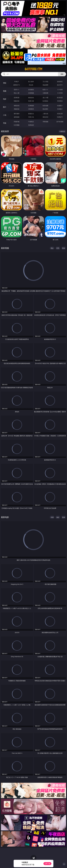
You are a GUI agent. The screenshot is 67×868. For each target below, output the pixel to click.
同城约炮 (17, 122)
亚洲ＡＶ (17, 90)
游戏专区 (60, 82)
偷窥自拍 (17, 106)
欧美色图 (45, 106)
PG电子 (17, 82)
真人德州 (31, 82)
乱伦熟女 (45, 101)
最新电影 (5, 517)
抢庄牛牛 (60, 85)
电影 (5, 99)
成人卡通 (45, 98)
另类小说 (31, 117)
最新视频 (5, 248)
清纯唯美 (31, 109)
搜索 (62, 74)
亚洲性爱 (17, 98)
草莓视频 (45, 122)
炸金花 (31, 85)
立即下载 (47, 864)
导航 (5, 123)
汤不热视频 (60, 122)
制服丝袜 (17, 101)
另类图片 (60, 109)
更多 (64, 248)
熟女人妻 (17, 93)
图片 (5, 107)
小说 (5, 115)
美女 (52, 248)
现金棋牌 (45, 85)
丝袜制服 (31, 93)
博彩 (5, 83)
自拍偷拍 (31, 90)
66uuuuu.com (33, 69)
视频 (5, 91)
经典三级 (31, 101)
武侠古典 (60, 114)
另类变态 (60, 101)
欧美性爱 (60, 98)
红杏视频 (17, 125)
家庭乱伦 (31, 114)
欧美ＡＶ (45, 90)
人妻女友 (45, 114)
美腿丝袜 (17, 109)
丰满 (52, 517)
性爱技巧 (60, 117)
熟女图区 (45, 109)
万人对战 (45, 82)
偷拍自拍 (31, 98)
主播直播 (45, 93)
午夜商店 (31, 122)
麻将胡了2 (17, 85)
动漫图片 (60, 106)
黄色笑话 (45, 117)
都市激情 (17, 114)
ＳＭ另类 (60, 93)
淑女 (58, 517)
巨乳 (58, 248)
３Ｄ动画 (60, 90)
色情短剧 (31, 125)
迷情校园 (17, 117)
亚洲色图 (31, 106)
